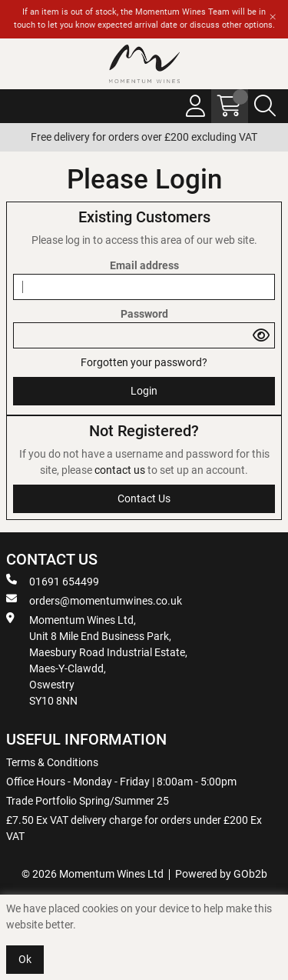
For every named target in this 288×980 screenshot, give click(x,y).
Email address (144, 265)
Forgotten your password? (144, 362)
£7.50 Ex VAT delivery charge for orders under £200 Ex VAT (134, 828)
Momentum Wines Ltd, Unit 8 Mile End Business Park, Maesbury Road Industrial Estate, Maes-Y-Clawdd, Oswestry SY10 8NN (97, 660)
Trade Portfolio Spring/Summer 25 (88, 801)
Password (144, 314)
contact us (121, 470)
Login (144, 391)
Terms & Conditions (52, 762)
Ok (25, 959)
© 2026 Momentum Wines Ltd (93, 874)
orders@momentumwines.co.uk (94, 600)
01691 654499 (53, 581)
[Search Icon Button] (265, 106)
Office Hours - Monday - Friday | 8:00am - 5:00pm (121, 782)
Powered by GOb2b (221, 874)
